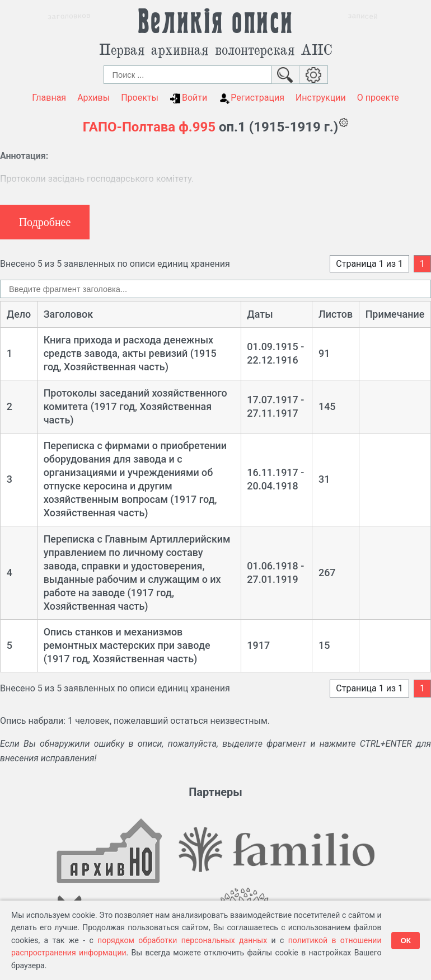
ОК (406, 941)
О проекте (378, 98)
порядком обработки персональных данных (182, 940)
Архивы (93, 98)
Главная (49, 98)
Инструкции (321, 98)
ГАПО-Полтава (129, 127)
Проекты (140, 98)
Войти (188, 98)
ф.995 (197, 127)
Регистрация (251, 98)
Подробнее (45, 222)
